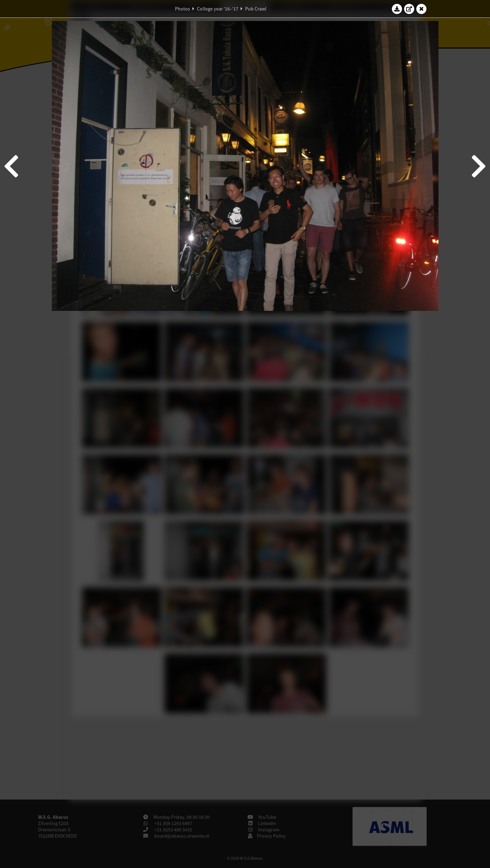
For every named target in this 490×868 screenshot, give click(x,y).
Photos (182, 9)
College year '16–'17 (218, 9)
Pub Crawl (256, 9)
